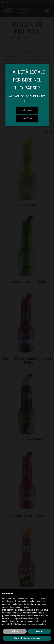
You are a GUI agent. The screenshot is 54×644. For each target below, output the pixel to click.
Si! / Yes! (27, 110)
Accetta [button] (39, 631)
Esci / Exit (27, 119)
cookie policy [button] (23, 607)
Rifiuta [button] (15, 631)
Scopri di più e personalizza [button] (27, 638)
